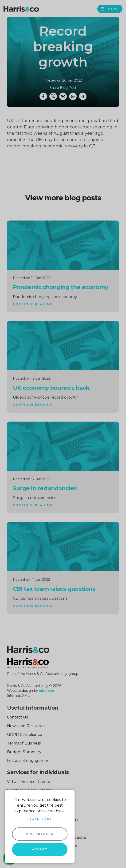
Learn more (40, 819)
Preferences (40, 834)
